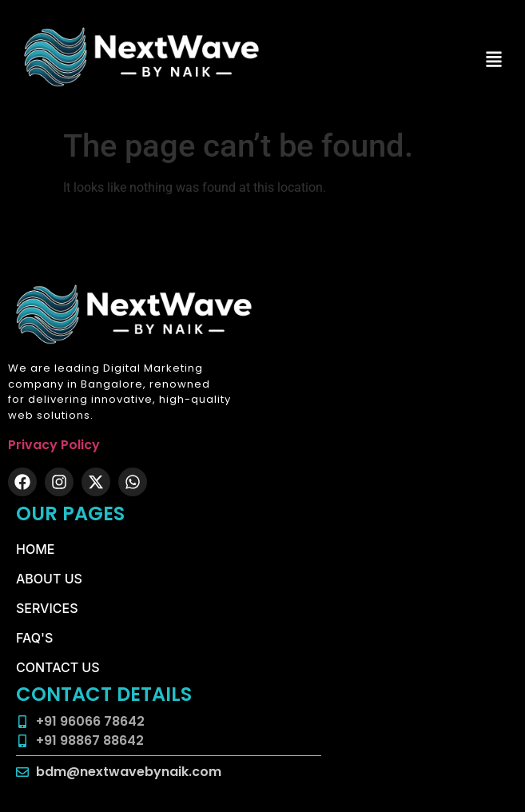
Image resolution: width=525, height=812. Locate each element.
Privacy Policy (54, 445)
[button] (494, 60)
